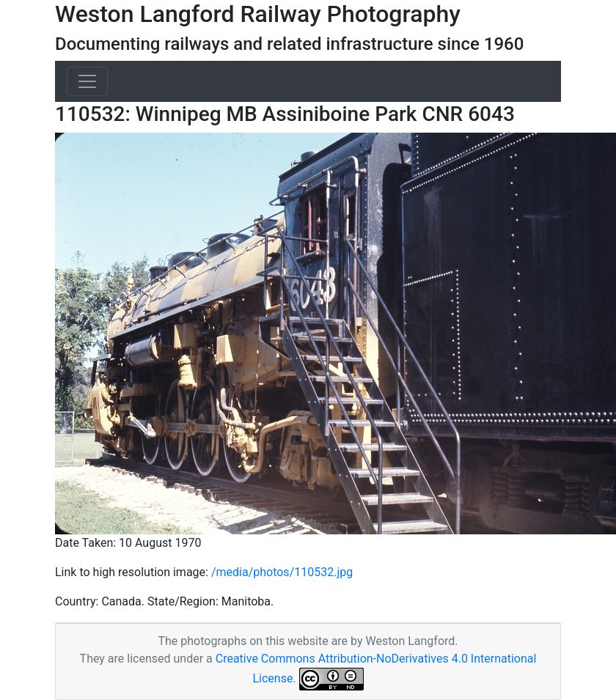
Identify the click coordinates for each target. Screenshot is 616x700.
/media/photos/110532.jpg (282, 572)
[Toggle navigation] (87, 81)
